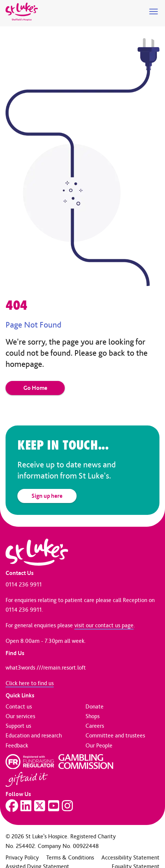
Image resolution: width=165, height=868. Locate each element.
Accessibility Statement (130, 857)
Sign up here (47, 496)
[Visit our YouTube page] (54, 806)
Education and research (34, 735)
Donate (95, 706)
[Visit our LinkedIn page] (26, 806)
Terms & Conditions (70, 857)
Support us (18, 726)
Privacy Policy (22, 857)
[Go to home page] (22, 12)
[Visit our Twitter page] (40, 806)
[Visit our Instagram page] (67, 806)
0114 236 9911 (24, 584)
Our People (99, 745)
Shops (92, 716)
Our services (20, 716)
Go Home (35, 388)
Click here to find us (30, 683)
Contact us (19, 706)
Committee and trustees (115, 735)
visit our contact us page (104, 625)
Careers (95, 726)
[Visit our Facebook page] (12, 806)
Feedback (17, 745)
